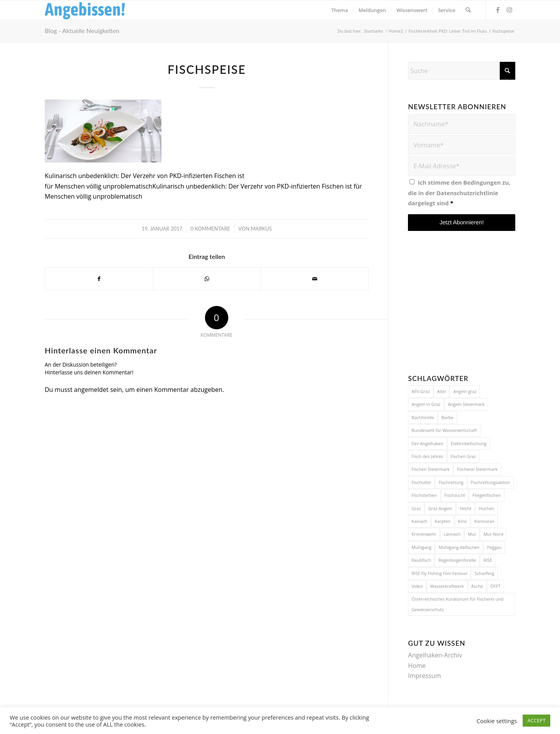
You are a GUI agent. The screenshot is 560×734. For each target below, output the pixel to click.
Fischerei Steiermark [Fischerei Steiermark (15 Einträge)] (477, 469)
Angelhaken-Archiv (435, 655)
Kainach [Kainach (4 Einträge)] (419, 521)
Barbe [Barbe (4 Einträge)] (447, 417)
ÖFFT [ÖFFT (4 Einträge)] (495, 586)
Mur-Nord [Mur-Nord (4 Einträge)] (493, 534)
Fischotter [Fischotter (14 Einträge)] (421, 482)
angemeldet (91, 390)
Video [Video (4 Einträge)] (417, 586)
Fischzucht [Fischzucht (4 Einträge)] (455, 495)
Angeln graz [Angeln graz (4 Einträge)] (465, 391)
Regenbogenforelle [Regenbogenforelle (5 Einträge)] (457, 560)
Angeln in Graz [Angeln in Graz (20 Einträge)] (426, 404)
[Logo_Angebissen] (85, 10)
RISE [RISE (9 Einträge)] (488, 560)
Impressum (424, 676)
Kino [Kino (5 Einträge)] (463, 521)
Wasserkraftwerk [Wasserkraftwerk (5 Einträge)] (447, 586)
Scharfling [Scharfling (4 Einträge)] (484, 573)
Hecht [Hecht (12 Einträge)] (465, 508)
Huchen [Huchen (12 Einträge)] (486, 508)
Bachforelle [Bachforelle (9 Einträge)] (423, 417)
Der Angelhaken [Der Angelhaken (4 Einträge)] (427, 443)
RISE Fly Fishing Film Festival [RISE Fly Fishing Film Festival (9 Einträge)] (439, 573)
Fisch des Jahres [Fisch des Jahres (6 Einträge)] (427, 456)
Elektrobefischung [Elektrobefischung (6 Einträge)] (469, 443)
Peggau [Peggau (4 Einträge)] (494, 547)
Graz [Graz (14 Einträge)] (416, 508)
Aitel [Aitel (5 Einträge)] (442, 391)
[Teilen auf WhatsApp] (207, 279)
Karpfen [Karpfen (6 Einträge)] (443, 521)
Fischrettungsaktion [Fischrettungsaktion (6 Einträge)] (491, 482)
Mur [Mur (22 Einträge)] (472, 534)
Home (417, 666)
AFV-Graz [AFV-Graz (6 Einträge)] (421, 391)
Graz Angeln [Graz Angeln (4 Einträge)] (440, 508)
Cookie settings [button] (497, 721)
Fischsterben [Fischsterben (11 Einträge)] (424, 495)
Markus (261, 229)
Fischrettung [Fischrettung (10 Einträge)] (451, 482)
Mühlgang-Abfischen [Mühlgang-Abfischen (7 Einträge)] (459, 547)
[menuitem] (340, 10)
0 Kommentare (210, 229)
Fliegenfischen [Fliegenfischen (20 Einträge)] (487, 495)
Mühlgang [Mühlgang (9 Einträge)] (421, 547)
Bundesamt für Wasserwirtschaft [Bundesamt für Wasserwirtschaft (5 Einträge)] (444, 430)
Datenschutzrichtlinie (467, 193)
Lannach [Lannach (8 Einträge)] (452, 534)
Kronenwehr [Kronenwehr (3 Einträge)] (424, 534)
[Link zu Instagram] (509, 10)
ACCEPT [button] (536, 720)
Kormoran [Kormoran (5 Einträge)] (484, 521)
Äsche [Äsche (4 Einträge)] (477, 586)
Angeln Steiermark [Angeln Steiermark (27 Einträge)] (466, 404)
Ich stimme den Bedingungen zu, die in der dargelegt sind (459, 193)
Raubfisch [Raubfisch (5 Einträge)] (421, 560)
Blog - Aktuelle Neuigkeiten (82, 31)
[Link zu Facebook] (498, 10)
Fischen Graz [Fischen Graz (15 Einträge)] (463, 456)
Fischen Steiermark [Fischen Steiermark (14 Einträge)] (430, 469)
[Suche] (468, 10)
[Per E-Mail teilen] (315, 279)
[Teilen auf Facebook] (99, 279)
